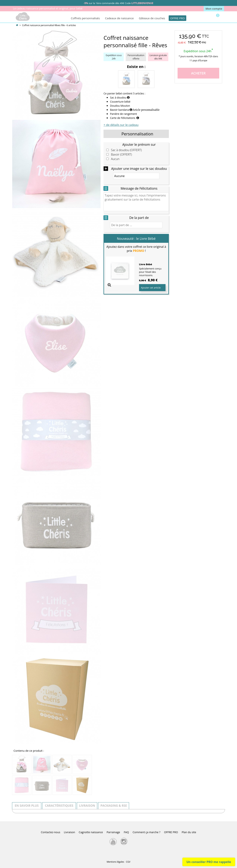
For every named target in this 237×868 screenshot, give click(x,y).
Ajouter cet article (151, 288)
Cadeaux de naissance (119, 18)
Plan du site (189, 832)
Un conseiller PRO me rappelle (209, 862)
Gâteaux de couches (152, 18)
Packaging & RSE (114, 806)
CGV (128, 862)
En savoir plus (27, 806)
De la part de (139, 218)
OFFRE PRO (177, 18)
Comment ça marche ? (146, 832)
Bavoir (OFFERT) (121, 155)
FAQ (126, 832)
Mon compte (214, 9)
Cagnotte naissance (91, 832)
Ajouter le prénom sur (139, 144)
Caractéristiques (59, 806)
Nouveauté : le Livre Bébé (136, 239)
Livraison (87, 806)
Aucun (115, 159)
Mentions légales (115, 862)
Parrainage (113, 832)
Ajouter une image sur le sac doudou (139, 169)
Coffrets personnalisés (85, 18)
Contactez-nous (51, 832)
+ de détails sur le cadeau (121, 125)
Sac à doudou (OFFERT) (126, 150)
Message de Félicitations (139, 188)
